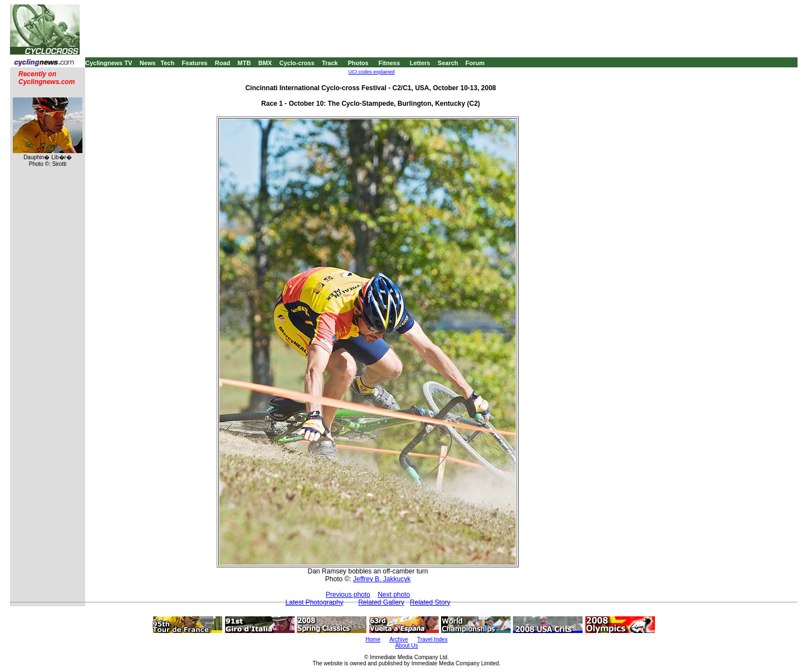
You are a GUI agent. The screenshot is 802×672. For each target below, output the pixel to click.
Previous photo (348, 595)
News (148, 63)
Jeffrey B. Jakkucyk (382, 579)
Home (373, 639)
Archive (398, 639)
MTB (244, 63)
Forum (475, 63)
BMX (265, 63)
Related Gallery (381, 602)
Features (195, 63)
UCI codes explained (372, 72)
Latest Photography (314, 602)
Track (330, 63)
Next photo (394, 595)
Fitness (389, 63)
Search (448, 63)
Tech (167, 63)
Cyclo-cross (297, 63)
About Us (406, 646)
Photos (358, 63)
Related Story (430, 602)
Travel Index (432, 639)
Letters (420, 63)
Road (223, 63)
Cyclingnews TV (109, 63)
